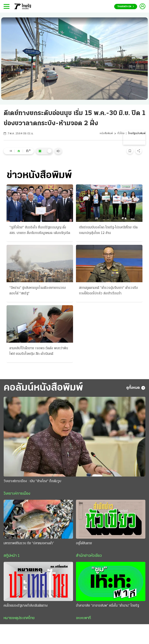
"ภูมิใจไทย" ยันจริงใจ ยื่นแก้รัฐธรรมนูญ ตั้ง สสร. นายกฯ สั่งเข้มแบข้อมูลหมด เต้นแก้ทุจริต (40, 230)
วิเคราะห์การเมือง (17, 494)
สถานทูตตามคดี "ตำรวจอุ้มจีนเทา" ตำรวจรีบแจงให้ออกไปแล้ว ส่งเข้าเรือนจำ (108, 291)
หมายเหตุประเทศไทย (19, 618)
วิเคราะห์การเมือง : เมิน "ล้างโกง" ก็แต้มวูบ (32, 481)
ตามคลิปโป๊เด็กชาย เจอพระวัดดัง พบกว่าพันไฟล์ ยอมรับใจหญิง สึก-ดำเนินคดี (39, 351)
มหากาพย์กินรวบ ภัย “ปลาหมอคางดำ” (29, 543)
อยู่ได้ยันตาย (84, 543)
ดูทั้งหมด (136, 388)
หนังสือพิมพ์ (106, 134)
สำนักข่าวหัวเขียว (89, 556)
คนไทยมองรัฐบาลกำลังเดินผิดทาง (26, 606)
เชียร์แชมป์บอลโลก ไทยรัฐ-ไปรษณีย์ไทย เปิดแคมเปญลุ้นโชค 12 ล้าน (108, 230)
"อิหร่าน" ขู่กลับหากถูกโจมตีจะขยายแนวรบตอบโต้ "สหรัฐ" (38, 291)
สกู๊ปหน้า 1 (12, 556)
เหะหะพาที (83, 618)
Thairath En (126, 7)
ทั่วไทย (121, 134)
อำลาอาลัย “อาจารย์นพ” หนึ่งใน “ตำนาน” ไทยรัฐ (107, 606)
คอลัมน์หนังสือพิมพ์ (43, 388)
